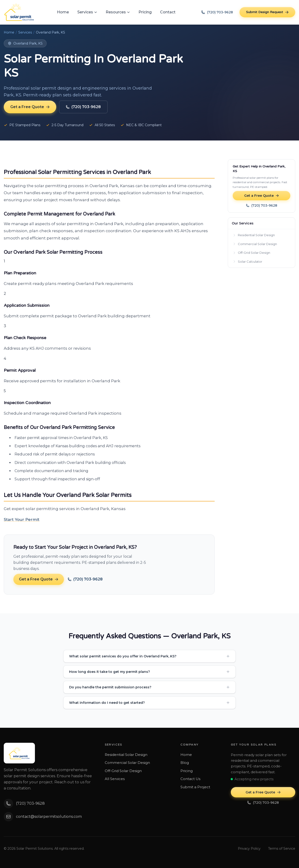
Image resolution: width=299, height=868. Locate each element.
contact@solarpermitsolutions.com (43, 817)
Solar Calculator (247, 262)
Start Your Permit (22, 519)
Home (63, 12)
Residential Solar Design (254, 235)
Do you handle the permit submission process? (149, 687)
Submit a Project (195, 787)
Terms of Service (282, 849)
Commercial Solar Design (255, 244)
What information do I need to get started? (149, 703)
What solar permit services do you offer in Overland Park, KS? (149, 656)
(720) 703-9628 (217, 12)
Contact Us (190, 779)
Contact (168, 12)
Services (87, 12)
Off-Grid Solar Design (251, 253)
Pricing (145, 12)
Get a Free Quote (30, 107)
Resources (118, 12)
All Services (115, 779)
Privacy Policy (249, 849)
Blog (185, 763)
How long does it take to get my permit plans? (149, 672)
